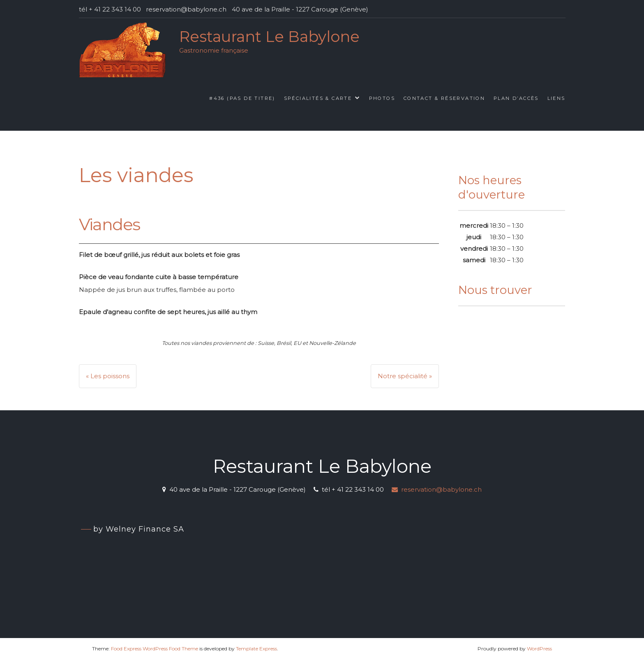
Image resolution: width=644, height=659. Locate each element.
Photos (382, 98)
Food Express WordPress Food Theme (155, 649)
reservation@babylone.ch (437, 489)
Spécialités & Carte (318, 98)
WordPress (539, 649)
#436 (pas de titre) (242, 98)
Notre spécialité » (405, 376)
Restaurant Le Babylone (269, 36)
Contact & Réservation (444, 98)
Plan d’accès (516, 98)
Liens (556, 98)
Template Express (256, 649)
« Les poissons (108, 376)
